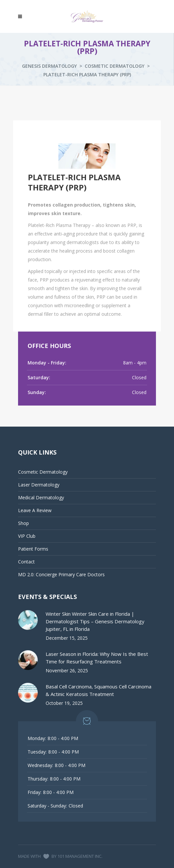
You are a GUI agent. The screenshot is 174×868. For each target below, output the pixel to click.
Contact (26, 562)
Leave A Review (35, 510)
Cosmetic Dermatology (115, 66)
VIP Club (27, 536)
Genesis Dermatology (49, 66)
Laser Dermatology (39, 485)
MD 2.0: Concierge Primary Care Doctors (61, 574)
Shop (23, 523)
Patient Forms (33, 549)
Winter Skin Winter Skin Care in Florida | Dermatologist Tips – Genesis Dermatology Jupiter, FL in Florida (95, 621)
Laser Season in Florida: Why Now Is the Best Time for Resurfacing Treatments (97, 658)
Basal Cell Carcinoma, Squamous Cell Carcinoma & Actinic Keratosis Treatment (98, 690)
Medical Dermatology (41, 497)
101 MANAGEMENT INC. (80, 856)
